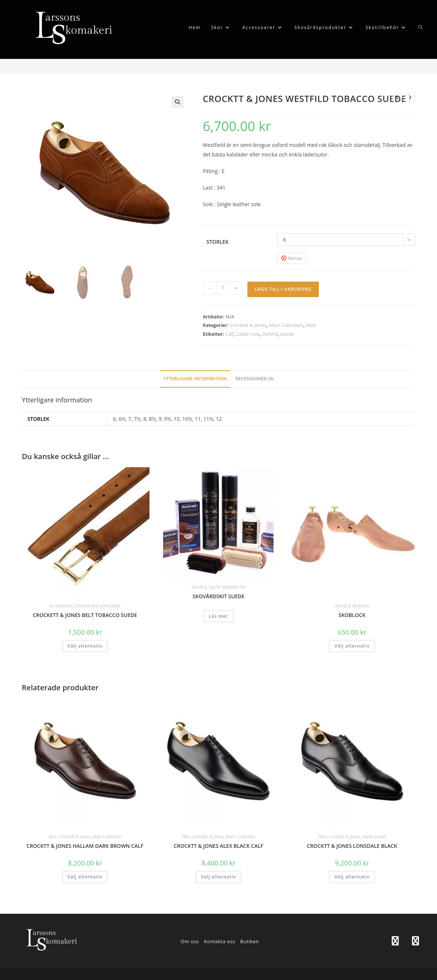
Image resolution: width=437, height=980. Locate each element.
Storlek (218, 242)
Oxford (270, 334)
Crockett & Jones (248, 325)
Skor (311, 325)
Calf (230, 334)
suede (287, 334)
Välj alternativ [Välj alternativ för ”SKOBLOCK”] (352, 646)
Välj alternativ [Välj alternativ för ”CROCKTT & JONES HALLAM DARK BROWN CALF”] (85, 877)
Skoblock (361, 606)
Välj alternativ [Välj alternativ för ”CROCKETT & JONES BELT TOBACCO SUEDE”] (85, 646)
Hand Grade (374, 837)
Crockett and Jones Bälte (97, 606)
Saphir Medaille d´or (227, 587)
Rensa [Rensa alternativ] (295, 258)
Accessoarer (61, 606)
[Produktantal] (223, 288)
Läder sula (248, 334)
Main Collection (286, 325)
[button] (177, 102)
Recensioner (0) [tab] (254, 379)
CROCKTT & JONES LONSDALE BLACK (352, 846)
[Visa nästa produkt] (410, 98)
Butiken (249, 941)
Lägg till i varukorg (283, 289)
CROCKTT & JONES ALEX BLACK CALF (218, 846)
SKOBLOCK (352, 615)
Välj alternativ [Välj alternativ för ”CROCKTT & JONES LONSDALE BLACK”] (352, 877)
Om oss (190, 941)
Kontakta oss (220, 941)
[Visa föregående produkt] (397, 98)
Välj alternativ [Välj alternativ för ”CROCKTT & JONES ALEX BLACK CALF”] (218, 877)
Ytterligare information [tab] (195, 379)
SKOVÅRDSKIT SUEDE (218, 596)
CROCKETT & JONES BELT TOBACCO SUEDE (85, 615)
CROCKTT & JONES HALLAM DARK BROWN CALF (85, 846)
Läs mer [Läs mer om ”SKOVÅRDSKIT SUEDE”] (218, 616)
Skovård (199, 587)
